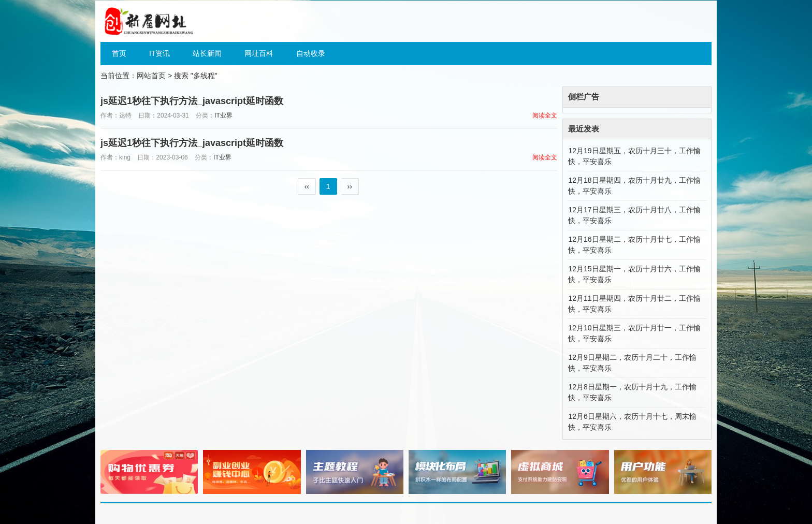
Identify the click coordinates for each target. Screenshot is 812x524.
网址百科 (259, 53)
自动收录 (311, 53)
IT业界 (223, 115)
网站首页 (151, 76)
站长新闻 (207, 53)
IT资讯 (160, 53)
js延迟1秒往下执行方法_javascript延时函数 (192, 101)
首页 (119, 53)
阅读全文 (545, 115)
